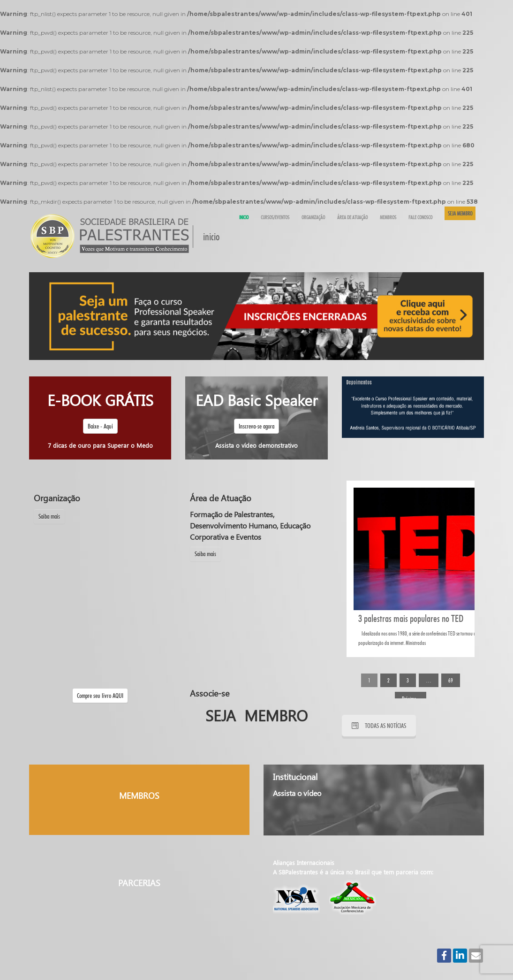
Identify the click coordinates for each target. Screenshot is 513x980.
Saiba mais (49, 516)
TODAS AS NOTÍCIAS (379, 726)
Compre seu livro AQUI (100, 696)
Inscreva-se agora (256, 426)
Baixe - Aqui (100, 426)
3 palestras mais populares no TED (411, 618)
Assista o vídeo (297, 793)
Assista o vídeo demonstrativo (256, 445)
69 (451, 680)
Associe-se (210, 693)
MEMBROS (139, 796)
